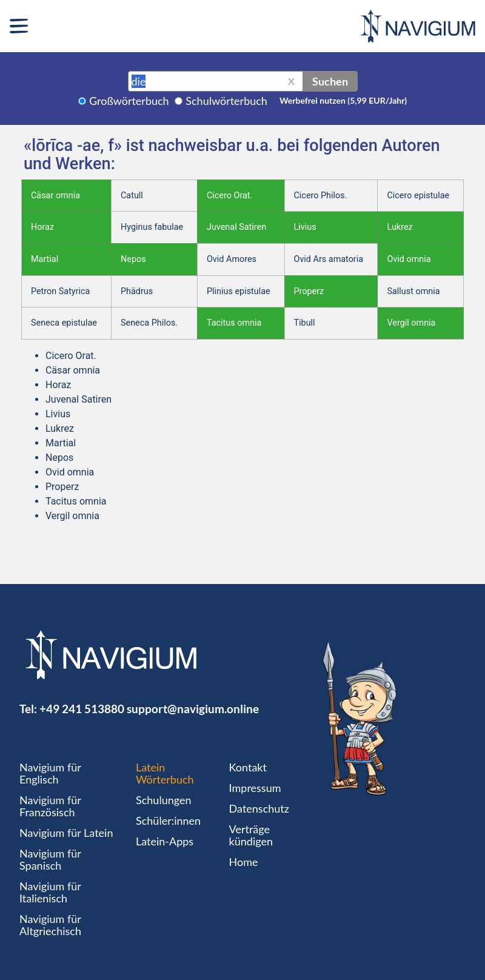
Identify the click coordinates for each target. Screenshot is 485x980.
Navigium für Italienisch (50, 892)
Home (244, 862)
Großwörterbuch (129, 101)
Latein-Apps (165, 841)
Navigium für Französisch (50, 806)
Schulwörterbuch (226, 101)
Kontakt (248, 767)
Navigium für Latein (66, 833)
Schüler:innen (168, 821)
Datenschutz (259, 808)
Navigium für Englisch (50, 773)
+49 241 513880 (82, 709)
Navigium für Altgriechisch (50, 925)
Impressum (255, 788)
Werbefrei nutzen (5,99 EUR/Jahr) (343, 100)
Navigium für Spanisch (50, 859)
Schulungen (163, 800)
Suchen (330, 81)
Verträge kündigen (251, 835)
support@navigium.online (193, 709)
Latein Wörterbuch (165, 773)
